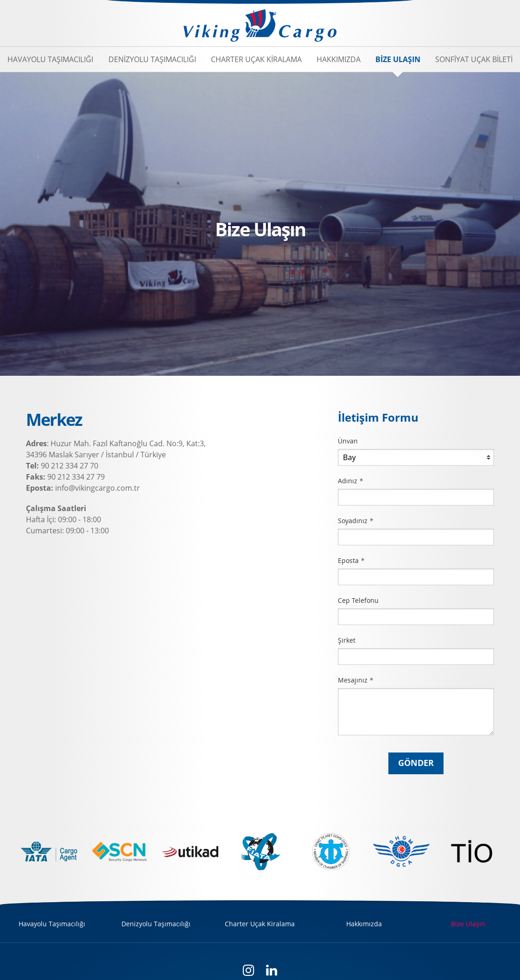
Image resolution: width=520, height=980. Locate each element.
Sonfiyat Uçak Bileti (474, 59)
